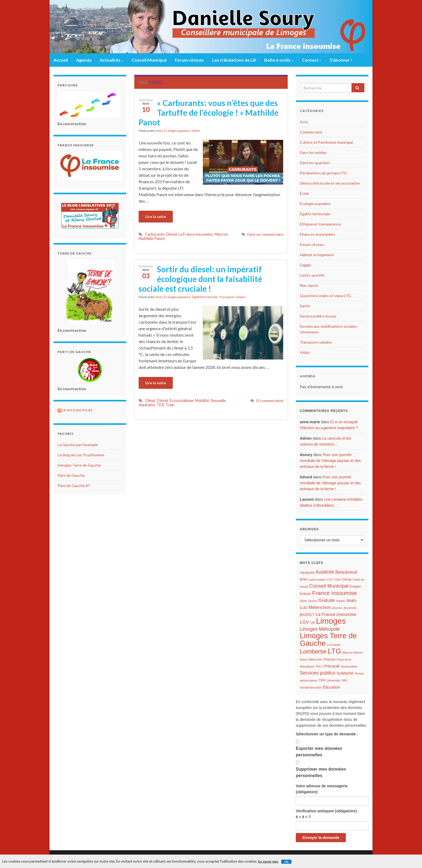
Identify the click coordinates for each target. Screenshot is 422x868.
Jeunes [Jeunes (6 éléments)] (337, 608)
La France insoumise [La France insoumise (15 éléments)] (336, 614)
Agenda (84, 60)
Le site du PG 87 (77, 410)
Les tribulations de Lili (234, 60)
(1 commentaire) (270, 401)
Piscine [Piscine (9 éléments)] (330, 659)
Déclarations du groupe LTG (323, 173)
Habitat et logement (317, 255)
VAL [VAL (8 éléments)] (344, 680)
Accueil (61, 60)
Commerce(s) (311, 132)
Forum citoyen (189, 60)
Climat (150, 401)
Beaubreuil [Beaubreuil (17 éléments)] (346, 572)
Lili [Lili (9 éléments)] (313, 622)
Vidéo (196, 131)
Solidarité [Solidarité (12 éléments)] (345, 673)
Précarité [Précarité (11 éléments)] (332, 666)
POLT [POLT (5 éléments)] (319, 666)
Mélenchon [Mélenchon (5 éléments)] (315, 659)
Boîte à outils (279, 60)
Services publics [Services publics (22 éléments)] (318, 673)
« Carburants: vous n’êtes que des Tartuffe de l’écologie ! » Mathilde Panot (209, 112)
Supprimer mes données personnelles (321, 772)
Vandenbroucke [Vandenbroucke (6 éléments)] (311, 687)
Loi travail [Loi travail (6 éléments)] (334, 645)
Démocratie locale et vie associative (330, 183)
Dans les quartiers (315, 163)
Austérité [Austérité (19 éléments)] (325, 572)
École (304, 193)
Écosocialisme (182, 401)
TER (160, 405)
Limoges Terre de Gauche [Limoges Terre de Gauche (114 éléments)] (328, 639)
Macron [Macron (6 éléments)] (348, 652)
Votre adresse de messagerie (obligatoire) (322, 789)
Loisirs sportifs (312, 275)
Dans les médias (313, 152)
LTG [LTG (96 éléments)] (335, 651)
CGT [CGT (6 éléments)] (330, 580)
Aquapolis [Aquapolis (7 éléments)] (307, 573)
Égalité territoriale (205, 297)
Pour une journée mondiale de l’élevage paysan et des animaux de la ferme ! (330, 461)
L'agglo (305, 265)
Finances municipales (317, 234)
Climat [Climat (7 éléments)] (347, 580)
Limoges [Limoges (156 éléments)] (331, 621)
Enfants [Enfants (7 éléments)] (305, 594)
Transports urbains (233, 297)
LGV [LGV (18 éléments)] (304, 622)
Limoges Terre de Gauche (79, 465)
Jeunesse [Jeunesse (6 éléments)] (350, 608)
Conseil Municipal (149, 60)
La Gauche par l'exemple (78, 445)
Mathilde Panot (152, 239)
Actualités (112, 60)
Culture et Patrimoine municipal (326, 142)
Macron (221, 234)
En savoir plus (268, 862)
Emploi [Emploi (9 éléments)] (355, 586)
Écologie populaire (177, 131)
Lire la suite (156, 216)
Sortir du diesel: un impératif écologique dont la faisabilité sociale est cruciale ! (200, 279)
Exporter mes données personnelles (319, 752)
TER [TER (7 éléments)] (322, 680)
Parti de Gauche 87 (74, 486)
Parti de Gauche (71, 475)
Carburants (155, 234)
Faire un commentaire (265, 234)
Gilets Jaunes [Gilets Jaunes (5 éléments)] (309, 601)
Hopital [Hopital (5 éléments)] (340, 601)
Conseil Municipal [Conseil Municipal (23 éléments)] (329, 586)
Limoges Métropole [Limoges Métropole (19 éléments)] (320, 629)
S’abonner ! (341, 60)
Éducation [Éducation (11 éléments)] (331, 687)
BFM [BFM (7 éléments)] (303, 580)
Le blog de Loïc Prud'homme (81, 455)
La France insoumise (196, 234)
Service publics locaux (318, 316)
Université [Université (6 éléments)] (333, 680)
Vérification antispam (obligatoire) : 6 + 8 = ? (327, 814)
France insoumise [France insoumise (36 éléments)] (335, 593)
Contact (312, 60)
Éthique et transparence (320, 224)
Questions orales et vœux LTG (326, 296)
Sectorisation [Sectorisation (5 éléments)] (349, 666)
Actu (159, 131)
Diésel (171, 234)
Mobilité (202, 401)
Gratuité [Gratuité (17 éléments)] (326, 600)
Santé (305, 306)
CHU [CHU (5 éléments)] (338, 580)
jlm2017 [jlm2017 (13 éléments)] (307, 614)
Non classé (309, 285)
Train (170, 405)
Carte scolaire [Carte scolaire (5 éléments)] (317, 580)
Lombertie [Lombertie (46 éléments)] (313, 652)
